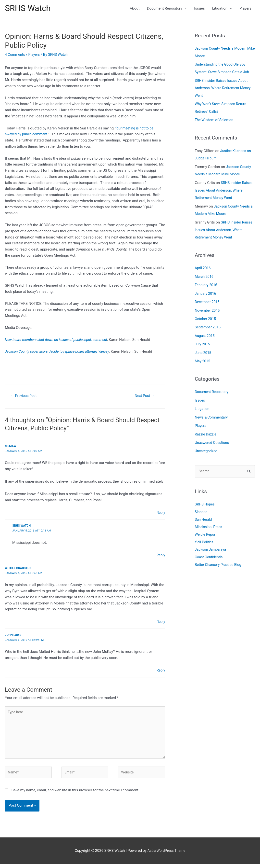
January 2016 (206, 290)
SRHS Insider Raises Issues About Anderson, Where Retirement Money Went (224, 88)
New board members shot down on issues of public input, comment (58, 340)
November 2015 (208, 307)
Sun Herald (204, 513)
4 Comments (15, 55)
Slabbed (201, 506)
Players (245, 9)
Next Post (145, 397)
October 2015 (206, 315)
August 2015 (205, 332)
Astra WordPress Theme (166, 854)
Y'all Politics (205, 535)
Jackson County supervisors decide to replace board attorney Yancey (59, 352)
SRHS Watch (29, 9)
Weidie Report (206, 528)
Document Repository (165, 9)
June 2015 (203, 348)
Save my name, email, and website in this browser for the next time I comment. (75, 794)
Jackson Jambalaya (211, 543)
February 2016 (207, 282)
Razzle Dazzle (206, 428)
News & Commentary (212, 412)
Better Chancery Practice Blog (219, 557)
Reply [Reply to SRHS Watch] (161, 556)
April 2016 (203, 265)
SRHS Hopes (205, 498)
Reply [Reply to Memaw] (161, 514)
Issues (199, 9)
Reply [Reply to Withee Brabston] (161, 623)
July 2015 (203, 340)
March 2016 (205, 273)
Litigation (220, 9)
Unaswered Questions (213, 437)
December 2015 (208, 298)
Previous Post (25, 397)
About (135, 9)
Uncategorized (207, 445)
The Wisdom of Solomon (215, 119)
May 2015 (203, 356)
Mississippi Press (209, 520)
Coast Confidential (210, 550)
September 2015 (208, 323)
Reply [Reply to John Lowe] (161, 671)
